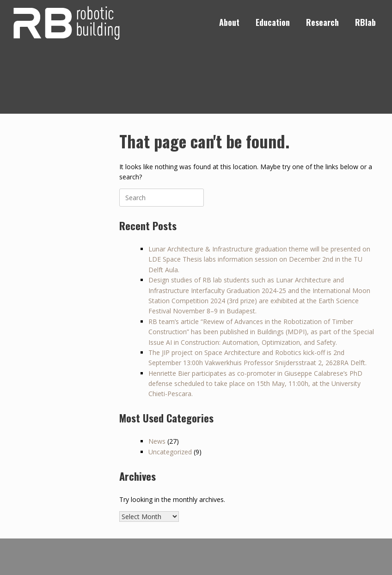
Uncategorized (170, 452)
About (229, 22)
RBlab (365, 22)
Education (273, 22)
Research (322, 22)
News (157, 441)
